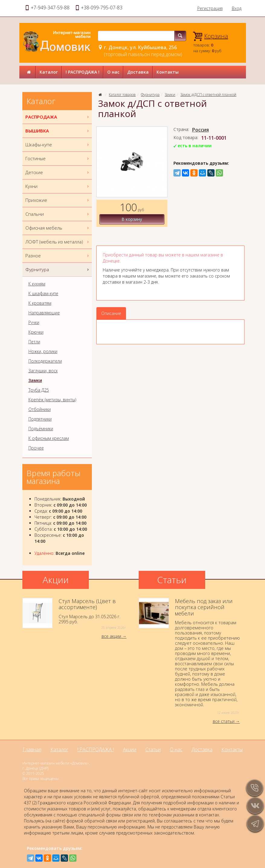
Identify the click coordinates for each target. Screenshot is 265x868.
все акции (111, 636)
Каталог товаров (122, 95)
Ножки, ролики (43, 351)
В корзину (132, 219)
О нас (113, 72)
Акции (130, 749)
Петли (34, 342)
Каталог (49, 72)
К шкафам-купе (43, 294)
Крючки (36, 332)
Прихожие (58, 200)
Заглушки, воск (43, 371)
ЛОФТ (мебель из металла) (58, 242)
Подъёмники (41, 429)
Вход (237, 8)
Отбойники (40, 409)
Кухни (58, 186)
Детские (58, 172)
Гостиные (58, 159)
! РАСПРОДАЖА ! (82, 72)
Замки (170, 95)
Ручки (34, 323)
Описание (111, 313)
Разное (58, 256)
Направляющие (44, 313)
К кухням (37, 284)
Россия (200, 130)
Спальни (58, 214)
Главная (32, 749)
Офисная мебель (58, 228)
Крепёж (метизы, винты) (52, 400)
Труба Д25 (39, 390)
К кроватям (40, 303)
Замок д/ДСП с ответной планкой (208, 95)
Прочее (36, 448)
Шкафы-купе (58, 145)
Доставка (138, 72)
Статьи (153, 749)
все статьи (224, 721)
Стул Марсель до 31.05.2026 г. (74, 614)
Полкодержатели (45, 361)
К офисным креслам (49, 438)
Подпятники (40, 419)
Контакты (168, 72)
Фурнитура (150, 95)
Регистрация (210, 8)
